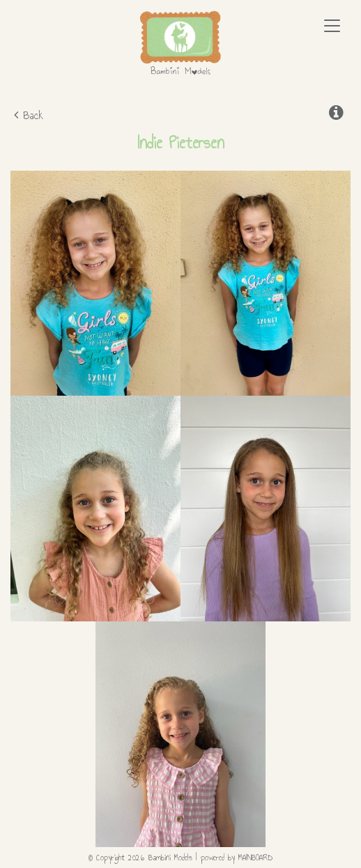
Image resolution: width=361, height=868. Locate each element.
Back (29, 115)
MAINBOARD (255, 858)
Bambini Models (180, 43)
